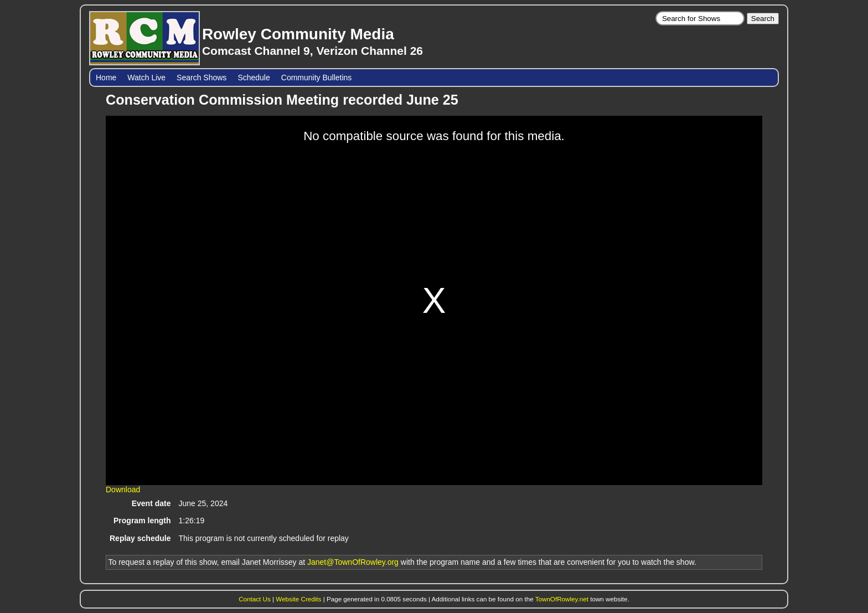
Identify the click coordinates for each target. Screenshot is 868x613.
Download (123, 490)
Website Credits (298, 599)
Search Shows (201, 78)
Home (106, 78)
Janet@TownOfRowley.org (353, 562)
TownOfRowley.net (562, 599)
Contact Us (255, 599)
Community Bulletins (317, 78)
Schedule (254, 78)
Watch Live (146, 78)
